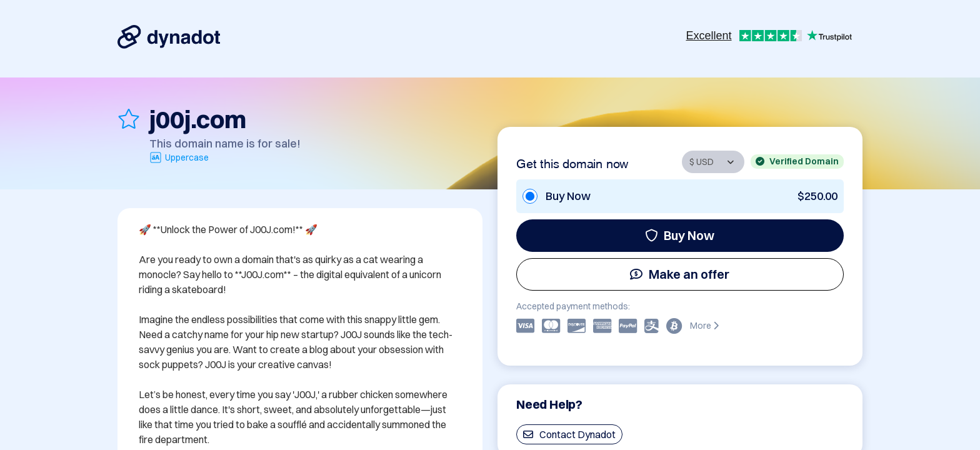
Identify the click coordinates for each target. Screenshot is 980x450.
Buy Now (680, 235)
